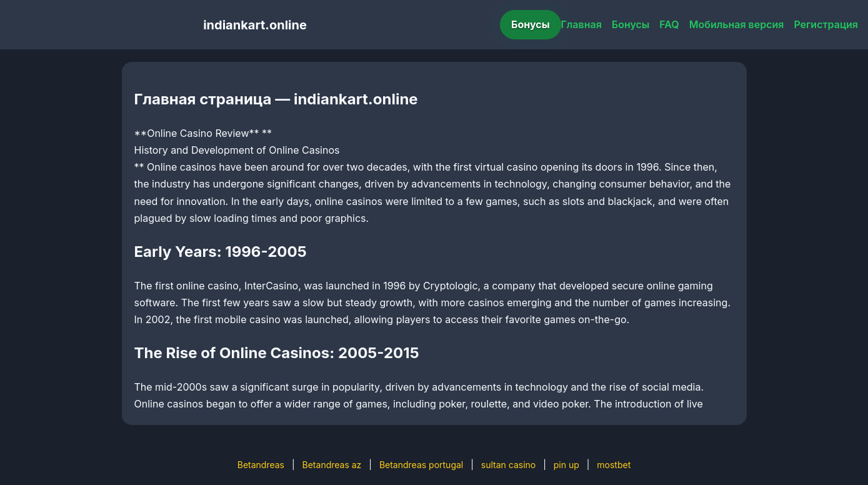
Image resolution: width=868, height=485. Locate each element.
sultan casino (508, 465)
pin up (566, 465)
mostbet (614, 465)
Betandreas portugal (421, 465)
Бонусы (531, 24)
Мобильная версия (737, 24)
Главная (581, 24)
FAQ (669, 24)
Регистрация (826, 24)
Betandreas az (332, 465)
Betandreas (261, 465)
